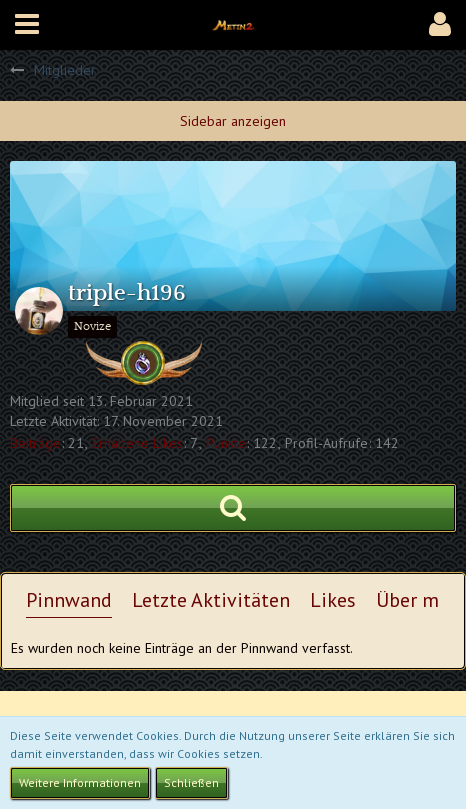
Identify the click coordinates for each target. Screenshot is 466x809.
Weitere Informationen (80, 782)
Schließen (191, 782)
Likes (333, 600)
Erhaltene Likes (137, 443)
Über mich (420, 600)
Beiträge (35, 443)
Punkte (226, 443)
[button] (27, 25)
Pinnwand (69, 600)
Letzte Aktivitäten (211, 600)
